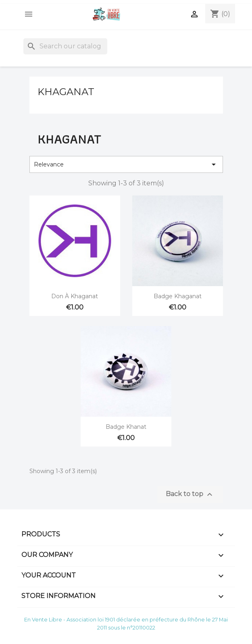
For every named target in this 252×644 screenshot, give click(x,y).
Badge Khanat (126, 427)
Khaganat (66, 92)
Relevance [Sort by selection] (126, 164)
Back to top (190, 494)
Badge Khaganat (178, 296)
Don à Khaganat (75, 296)
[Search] (65, 46)
